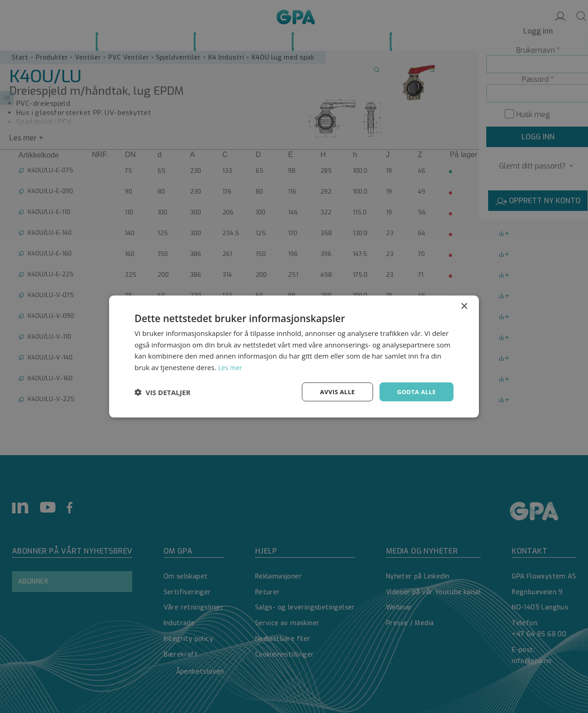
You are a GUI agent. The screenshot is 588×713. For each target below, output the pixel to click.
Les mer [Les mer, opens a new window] (231, 366)
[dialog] (294, 356)
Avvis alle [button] (333, 392)
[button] (162, 392)
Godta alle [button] (415, 392)
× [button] (464, 305)
